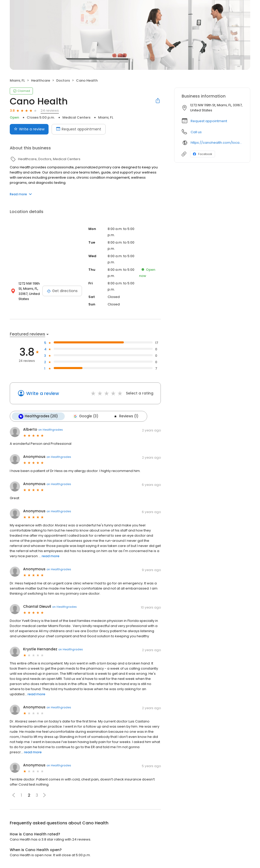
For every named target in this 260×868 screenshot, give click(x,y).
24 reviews (50, 110)
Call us (196, 132)
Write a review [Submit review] (29, 129)
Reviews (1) (125, 416)
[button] (14, 795)
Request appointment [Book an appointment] (79, 129)
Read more (21, 194)
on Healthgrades (51, 429)
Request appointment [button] (209, 121)
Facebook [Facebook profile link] (203, 154)
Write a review (43, 393)
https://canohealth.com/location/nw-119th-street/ (217, 143)
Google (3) (85, 416)
